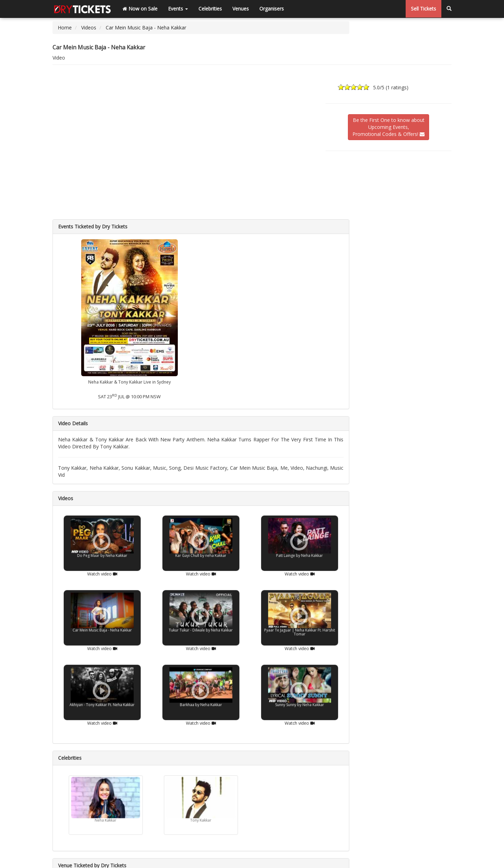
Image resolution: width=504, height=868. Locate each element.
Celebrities (210, 9)
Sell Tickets (423, 9)
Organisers (272, 9)
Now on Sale (140, 9)
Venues (241, 9)
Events (178, 9)
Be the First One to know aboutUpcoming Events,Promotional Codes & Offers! (388, 127)
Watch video (102, 564)
